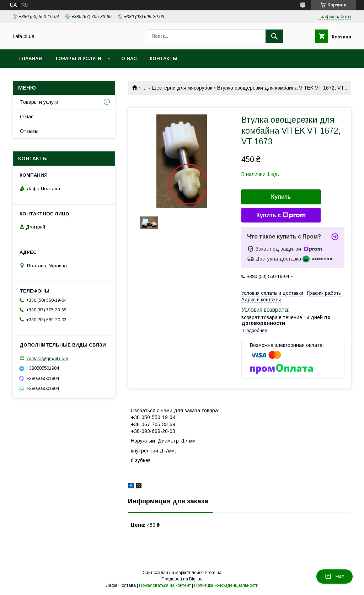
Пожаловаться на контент (165, 585)
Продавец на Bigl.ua (182, 579)
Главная (31, 58)
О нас (129, 58)
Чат (334, 577)
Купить (281, 197)
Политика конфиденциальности (226, 585)
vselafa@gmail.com (47, 358)
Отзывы (29, 131)
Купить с (281, 215)
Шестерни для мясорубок (182, 88)
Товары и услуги (78, 58)
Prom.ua (213, 573)
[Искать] (274, 36)
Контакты (164, 58)
